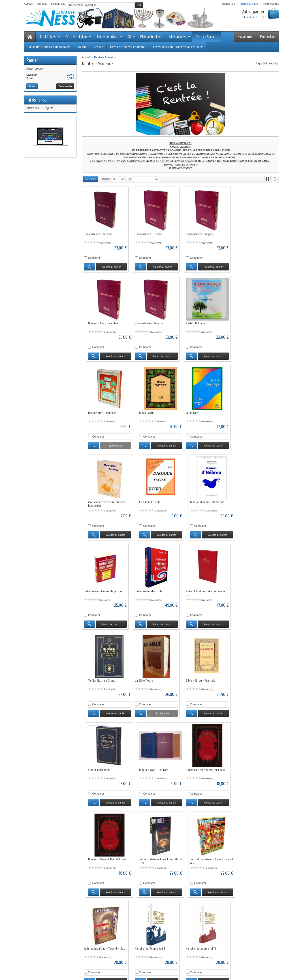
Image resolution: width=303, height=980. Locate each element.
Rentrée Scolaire (206, 37)
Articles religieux (78, 37)
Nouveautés (245, 37)
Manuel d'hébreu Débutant (252, 411)
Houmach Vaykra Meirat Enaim (254, 765)
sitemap (207, 963)
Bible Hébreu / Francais (149, 588)
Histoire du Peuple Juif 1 (149, 765)
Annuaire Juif (95, 946)
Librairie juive (50, 37)
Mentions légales (198, 930)
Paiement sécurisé (98, 930)
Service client (196, 938)
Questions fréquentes (100, 938)
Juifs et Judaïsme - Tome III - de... (105, 765)
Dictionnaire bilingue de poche (103, 499)
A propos (192, 963)
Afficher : (106, 179)
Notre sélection (146, 934)
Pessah (98, 47)
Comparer (94, 257)
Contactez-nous (197, 942)
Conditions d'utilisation (169, 963)
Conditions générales (201, 934)
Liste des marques (148, 938)
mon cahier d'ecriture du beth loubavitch (153, 412)
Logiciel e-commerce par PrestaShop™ (239, 963)
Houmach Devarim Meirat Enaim (154, 854)
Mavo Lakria (242, 322)
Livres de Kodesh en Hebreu (128, 47)
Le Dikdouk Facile (195, 411)
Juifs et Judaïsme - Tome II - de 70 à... (254, 678)
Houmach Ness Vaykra (198, 233)
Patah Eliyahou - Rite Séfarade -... (204, 501)
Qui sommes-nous (199, 922)
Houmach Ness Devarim (98, 322)
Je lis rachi (91, 411)
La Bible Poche (93, 588)
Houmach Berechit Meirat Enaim (104, 676)
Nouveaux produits (70, 963)
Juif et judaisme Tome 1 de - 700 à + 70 (205, 678)
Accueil (86, 57)
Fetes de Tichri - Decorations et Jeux (178, 47)
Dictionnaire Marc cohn (148, 499)
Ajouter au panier (111, 266)
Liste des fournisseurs (150, 942)
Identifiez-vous (249, 4)
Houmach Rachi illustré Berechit (204, 854)
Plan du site (94, 942)
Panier (32, 60)
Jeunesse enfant (109, 37)
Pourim (82, 47)
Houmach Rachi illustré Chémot (254, 854)
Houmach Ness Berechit (98, 233)
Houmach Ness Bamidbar (250, 233)
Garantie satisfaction (99, 926)
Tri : (130, 179)
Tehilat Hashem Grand (248, 499)
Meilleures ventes (148, 930)
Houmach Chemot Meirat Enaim (153, 676)
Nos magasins (196, 926)
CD (131, 37)
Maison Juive (180, 37)
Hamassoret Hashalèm (198, 322)
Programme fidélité (98, 934)
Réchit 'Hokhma (144, 322)
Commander (65, 86)
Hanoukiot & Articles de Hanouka (49, 47)
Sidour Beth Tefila (196, 588)
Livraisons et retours (99, 922)
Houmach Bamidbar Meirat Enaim (104, 854)
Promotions (268, 37)
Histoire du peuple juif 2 (200, 765)
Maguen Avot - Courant (249, 588)
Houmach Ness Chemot (148, 233)
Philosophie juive (151, 37)
